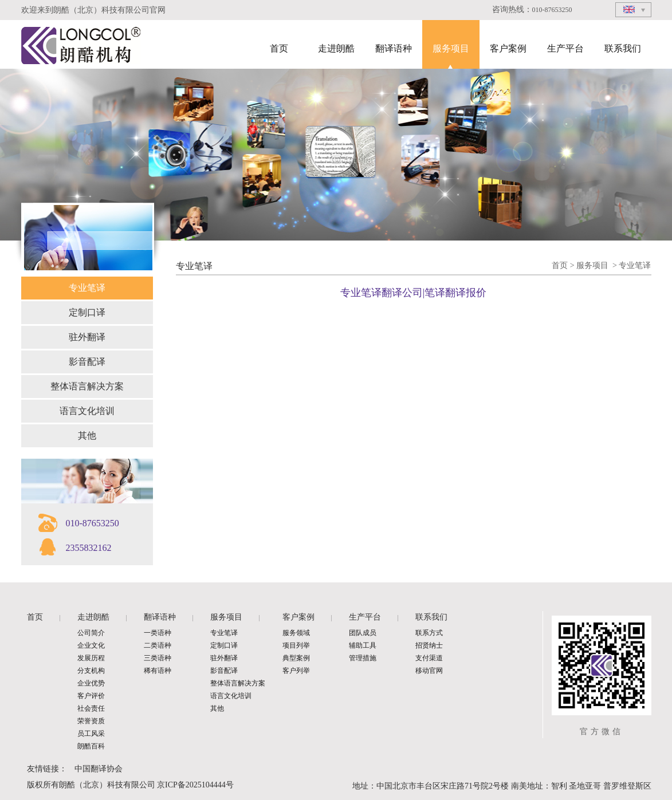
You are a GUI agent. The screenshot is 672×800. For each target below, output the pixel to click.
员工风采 (91, 734)
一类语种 (158, 633)
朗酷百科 (91, 746)
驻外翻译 (87, 337)
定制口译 (87, 312)
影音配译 (87, 362)
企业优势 (91, 683)
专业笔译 (87, 288)
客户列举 (296, 671)
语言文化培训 (87, 411)
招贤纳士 (429, 645)
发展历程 (91, 658)
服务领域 (296, 633)
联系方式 (429, 633)
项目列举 (296, 645)
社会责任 (91, 708)
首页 (279, 48)
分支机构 (91, 671)
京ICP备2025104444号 (195, 785)
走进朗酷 (336, 48)
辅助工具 (363, 645)
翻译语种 (394, 48)
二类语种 (158, 645)
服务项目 (451, 48)
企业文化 (91, 645)
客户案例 (508, 48)
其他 (87, 436)
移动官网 (429, 671)
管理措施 (363, 658)
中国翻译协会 (99, 769)
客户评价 (91, 696)
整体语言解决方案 (87, 386)
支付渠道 (429, 658)
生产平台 (565, 48)
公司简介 (91, 633)
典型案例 (296, 658)
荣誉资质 (91, 721)
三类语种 (158, 658)
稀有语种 (158, 671)
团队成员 (363, 633)
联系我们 (623, 48)
